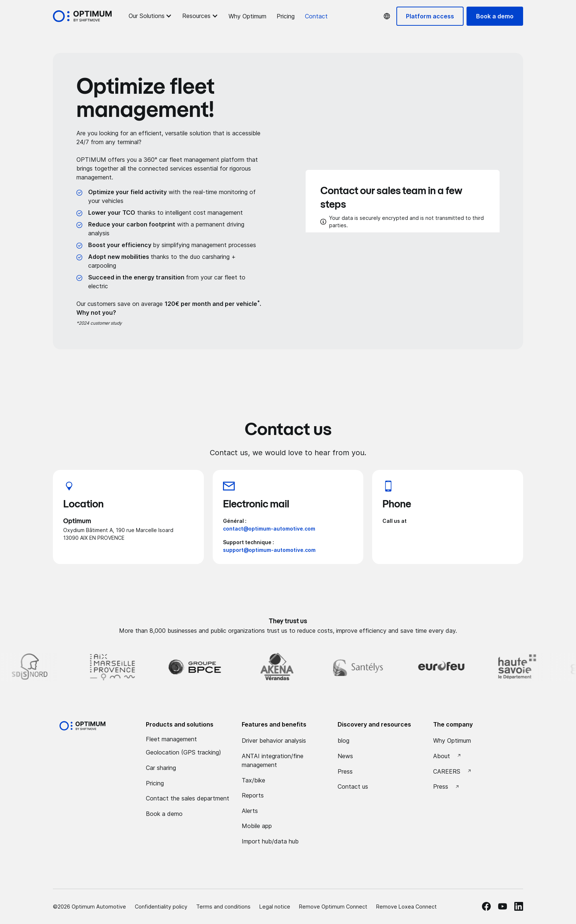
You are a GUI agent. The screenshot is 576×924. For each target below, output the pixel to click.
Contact (316, 16)
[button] (150, 16)
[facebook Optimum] (486, 906)
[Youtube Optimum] (503, 906)
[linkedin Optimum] (519, 906)
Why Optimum (247, 16)
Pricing (286, 16)
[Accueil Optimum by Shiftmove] (82, 16)
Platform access (430, 16)
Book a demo (495, 16)
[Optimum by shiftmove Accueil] (82, 726)
